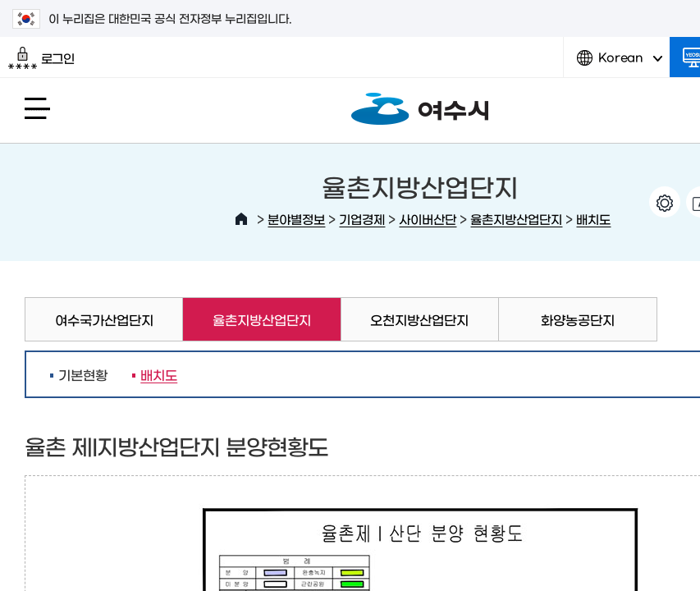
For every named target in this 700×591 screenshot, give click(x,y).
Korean (620, 64)
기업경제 (362, 219)
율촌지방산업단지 (516, 219)
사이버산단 (428, 219)
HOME (241, 219)
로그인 (41, 58)
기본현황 (83, 374)
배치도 (593, 219)
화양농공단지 (578, 319)
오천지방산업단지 (419, 319)
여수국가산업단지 (104, 319)
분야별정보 (296, 219)
